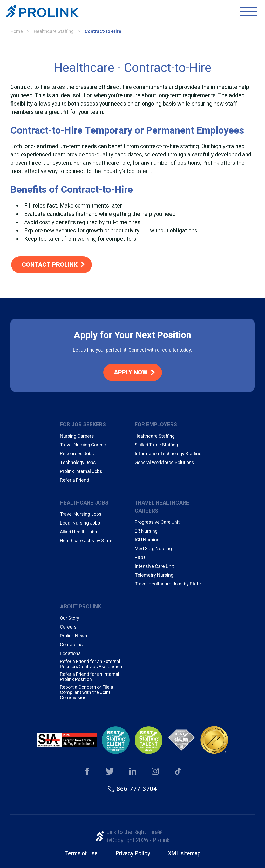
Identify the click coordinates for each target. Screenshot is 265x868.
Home (17, 32)
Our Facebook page (87, 772)
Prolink (43, 12)
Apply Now (131, 372)
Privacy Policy (133, 854)
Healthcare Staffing (54, 32)
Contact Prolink (50, 265)
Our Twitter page (110, 772)
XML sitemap (184, 854)
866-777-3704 (137, 789)
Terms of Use (81, 854)
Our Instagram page (155, 772)
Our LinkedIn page (132, 772)
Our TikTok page (178, 772)
